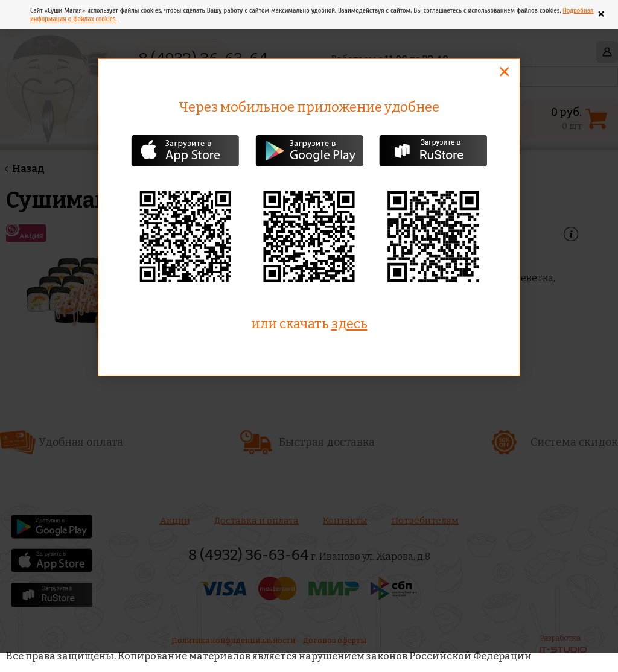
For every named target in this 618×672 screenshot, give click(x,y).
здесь (349, 324)
